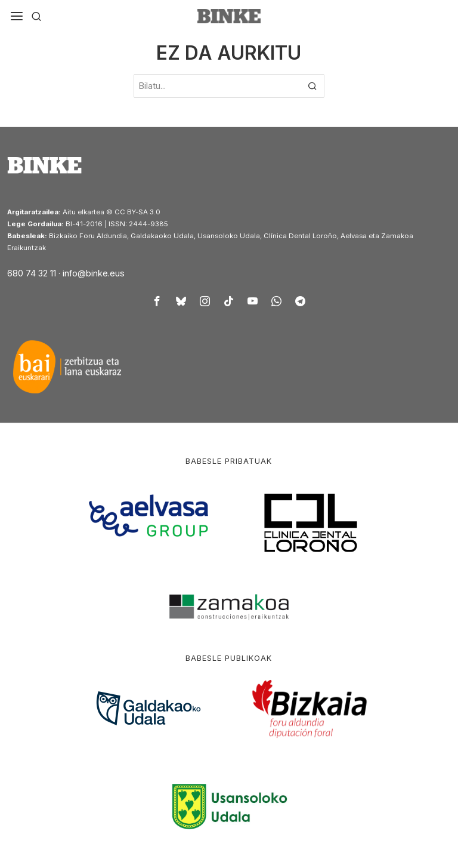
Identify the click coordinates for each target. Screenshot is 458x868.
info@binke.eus (94, 273)
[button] (312, 86)
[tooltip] (157, 301)
